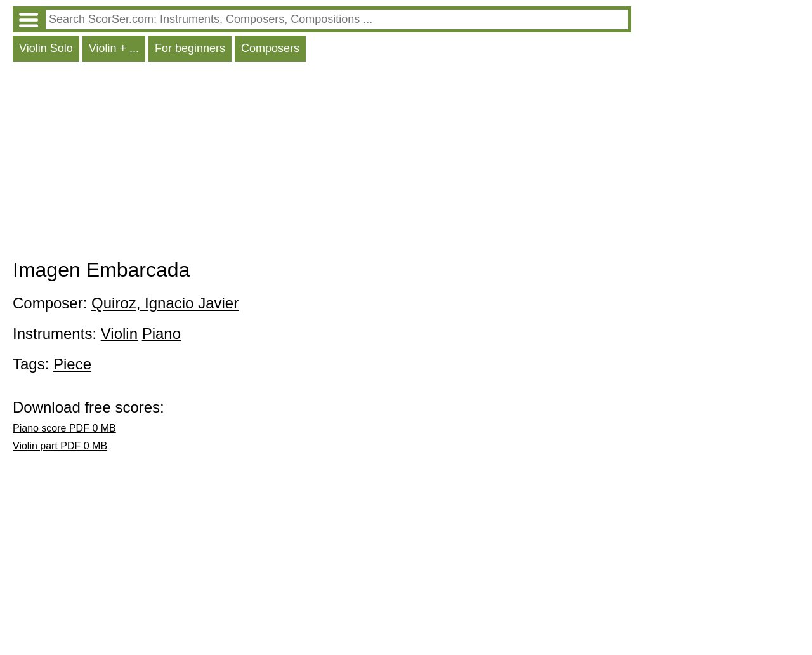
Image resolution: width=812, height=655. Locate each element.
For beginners (190, 48)
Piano (161, 334)
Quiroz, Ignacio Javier (165, 303)
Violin (119, 334)
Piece (72, 364)
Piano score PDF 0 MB (64, 428)
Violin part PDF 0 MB (60, 446)
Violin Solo (46, 48)
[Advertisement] (322, 163)
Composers (270, 48)
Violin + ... (114, 48)
